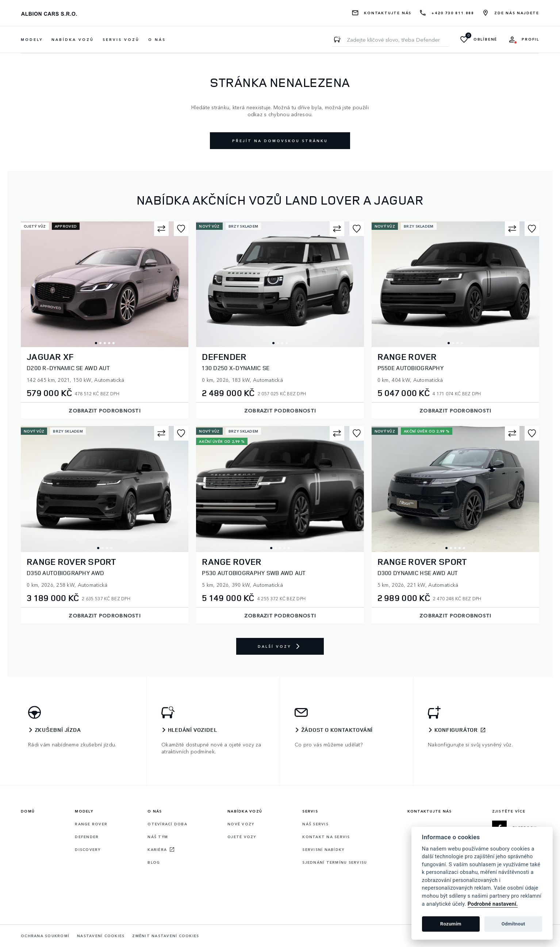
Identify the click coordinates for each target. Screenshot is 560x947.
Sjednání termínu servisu (335, 862)
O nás (157, 39)
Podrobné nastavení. (493, 904)
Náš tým (158, 837)
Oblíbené (485, 39)
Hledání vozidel (193, 730)
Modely (84, 811)
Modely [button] (32, 39)
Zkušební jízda (58, 730)
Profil (530, 39)
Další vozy (280, 646)
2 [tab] (100, 343)
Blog (154, 862)
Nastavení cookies (101, 936)
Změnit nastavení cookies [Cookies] (166, 936)
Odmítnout (513, 924)
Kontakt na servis (326, 837)
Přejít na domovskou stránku (280, 141)
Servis (310, 811)
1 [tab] (96, 343)
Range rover (91, 824)
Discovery (88, 849)
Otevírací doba (167, 824)
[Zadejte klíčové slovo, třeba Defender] (337, 39)
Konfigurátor (456, 730)
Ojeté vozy (242, 837)
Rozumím (451, 924)
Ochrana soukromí (45, 936)
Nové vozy (241, 824)
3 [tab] (105, 343)
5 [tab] (114, 343)
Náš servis (315, 824)
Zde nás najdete (517, 13)
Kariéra (157, 849)
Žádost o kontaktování (337, 730)
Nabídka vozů (245, 811)
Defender (87, 837)
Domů (28, 811)
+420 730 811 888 (453, 13)
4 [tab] (109, 343)
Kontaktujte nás (388, 13)
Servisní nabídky (323, 849)
